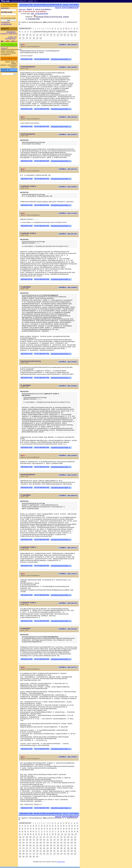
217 (54, 35)
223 (75, 35)
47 (33, 829)
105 (76, 834)
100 (59, 834)
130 (44, 840)
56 (58, 829)
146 (41, 843)
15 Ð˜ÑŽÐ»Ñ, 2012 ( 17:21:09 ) (68, 213)
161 (34, 845)
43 (22, 829)
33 (55, 826)
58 (64, 829)
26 (36, 826)
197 (41, 851)
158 (23, 845)
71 (39, 831)
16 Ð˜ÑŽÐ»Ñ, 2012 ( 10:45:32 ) (68, 386)
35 (61, 826)
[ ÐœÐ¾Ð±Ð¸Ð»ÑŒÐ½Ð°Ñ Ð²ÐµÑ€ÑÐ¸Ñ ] (24, 1)
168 (58, 845)
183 (51, 848)
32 (53, 826)
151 (58, 843)
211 (34, 35)
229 (37, 38)
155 (72, 843)
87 (22, 834)
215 (48, 35)
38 (69, 826)
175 (23, 848)
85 (77, 831)
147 (44, 843)
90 (31, 834)
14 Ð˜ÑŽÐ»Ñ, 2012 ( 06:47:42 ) (68, 169)
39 (72, 826)
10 (52, 28)
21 (22, 32)
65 (22, 831)
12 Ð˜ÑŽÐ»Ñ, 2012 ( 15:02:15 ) (68, 45)
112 (41, 837)
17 (72, 28)
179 (37, 848)
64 (20, 831)
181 (44, 848)
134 (58, 840)
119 (65, 837)
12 (58, 28)
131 (48, 840)
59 (66, 829)
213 (41, 35)
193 (27, 851)
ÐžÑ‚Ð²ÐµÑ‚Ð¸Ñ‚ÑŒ (26, 5)
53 (50, 829)
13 (61, 28)
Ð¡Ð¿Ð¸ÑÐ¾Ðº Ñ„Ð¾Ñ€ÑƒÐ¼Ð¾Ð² (67, 8)
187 (65, 848)
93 (39, 834)
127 (34, 840)
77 (55, 831)
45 (28, 829)
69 (33, 831)
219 (61, 35)
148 (48, 843)
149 (51, 843)
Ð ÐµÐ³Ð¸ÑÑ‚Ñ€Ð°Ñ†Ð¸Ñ (9, 34)
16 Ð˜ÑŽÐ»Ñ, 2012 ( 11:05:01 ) (68, 475)
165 (48, 845)
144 (34, 843)
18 (74, 28)
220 (65, 35)
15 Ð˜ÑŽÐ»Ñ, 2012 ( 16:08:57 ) (68, 187)
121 (72, 837)
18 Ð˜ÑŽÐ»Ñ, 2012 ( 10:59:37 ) (68, 757)
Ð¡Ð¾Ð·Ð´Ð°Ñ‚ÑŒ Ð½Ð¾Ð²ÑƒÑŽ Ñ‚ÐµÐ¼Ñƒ (48, 5)
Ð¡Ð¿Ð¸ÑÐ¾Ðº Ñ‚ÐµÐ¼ (71, 5)
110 (34, 837)
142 (27, 843)
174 (20, 848)
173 (75, 845)
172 (72, 845)
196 (37, 851)
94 (42, 834)
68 (31, 831)
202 (58, 851)
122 (75, 837)
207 (20, 35)
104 (72, 834)
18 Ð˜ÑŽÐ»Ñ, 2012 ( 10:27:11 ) (68, 667)
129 (41, 840)
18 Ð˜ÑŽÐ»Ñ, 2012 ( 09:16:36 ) (68, 629)
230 (41, 38)
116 (54, 837)
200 (51, 851)
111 (37, 837)
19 (77, 28)
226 (27, 38)
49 (39, 829)
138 (72, 840)
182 (48, 848)
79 (61, 831)
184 (54, 848)
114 (48, 837)
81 (66, 831)
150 (54, 843)
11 (55, 28)
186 (61, 848)
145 (37, 843)
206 (72, 851)
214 (44, 35)
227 (30, 38)
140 (20, 843)
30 (47, 826)
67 (28, 831)
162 (37, 845)
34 (58, 826)
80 (64, 831)
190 (75, 848)
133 (54, 840)
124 (23, 840)
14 (63, 28)
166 (51, 845)
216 (51, 35)
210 (30, 35)
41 (77, 826)
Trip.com (3, 48)
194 (30, 851)
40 (75, 826)
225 (23, 38)
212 (37, 35)
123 (20, 840)
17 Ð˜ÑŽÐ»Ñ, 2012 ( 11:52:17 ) (68, 574)
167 (54, 845)
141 (23, 843)
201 (54, 851)
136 (65, 840)
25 (33, 826)
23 (28, 32)
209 (27, 35)
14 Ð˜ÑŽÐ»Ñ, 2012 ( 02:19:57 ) (68, 135)
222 (72, 35)
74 (47, 831)
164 (44, 845)
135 (61, 840)
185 (58, 848)
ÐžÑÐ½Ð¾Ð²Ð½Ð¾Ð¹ (40, 14)
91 (33, 834)
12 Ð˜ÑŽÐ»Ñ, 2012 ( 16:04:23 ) (68, 67)
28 (42, 826)
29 (44, 826)
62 (75, 829)
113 (44, 837)
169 (61, 845)
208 (23, 35)
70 (36, 831)
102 (65, 834)
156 (75, 843)
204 (65, 851)
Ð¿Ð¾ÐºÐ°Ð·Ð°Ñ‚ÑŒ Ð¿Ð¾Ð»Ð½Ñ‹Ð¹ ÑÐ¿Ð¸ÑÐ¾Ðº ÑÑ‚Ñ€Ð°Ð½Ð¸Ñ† (55, 32)
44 (25, 829)
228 (34, 38)
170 (65, 845)
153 (65, 843)
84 (75, 831)
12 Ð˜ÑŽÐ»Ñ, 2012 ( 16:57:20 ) (68, 117)
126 (30, 840)
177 (30, 848)
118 (61, 837)
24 (31, 32)
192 (23, 851)
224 (20, 38)
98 (53, 834)
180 (41, 848)
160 (30, 845)
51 (44, 829)
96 (47, 834)
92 (36, 834)
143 (30, 843)
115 (51, 837)
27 (39, 826)
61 (72, 829)
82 (69, 831)
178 (34, 848)
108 (27, 837)
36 (64, 826)
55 (55, 829)
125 (27, 840)
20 (20, 32)
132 (51, 840)
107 (23, 837)
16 (69, 28)
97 (50, 834)
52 (47, 829)
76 (53, 831)
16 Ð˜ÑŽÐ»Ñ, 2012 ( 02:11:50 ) (68, 234)
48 (36, 829)
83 (72, 831)
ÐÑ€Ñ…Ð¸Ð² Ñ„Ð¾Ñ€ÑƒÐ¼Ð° (11, 38)
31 (50, 826)
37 (66, 826)
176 (27, 848)
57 (61, 829)
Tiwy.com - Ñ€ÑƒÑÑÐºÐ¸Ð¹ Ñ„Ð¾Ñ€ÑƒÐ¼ (35, 9)
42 (20, 829)
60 (69, 829)
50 (42, 829)
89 (28, 834)
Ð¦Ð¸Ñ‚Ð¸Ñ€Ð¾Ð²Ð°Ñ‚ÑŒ (42, 59)
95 (44, 834)
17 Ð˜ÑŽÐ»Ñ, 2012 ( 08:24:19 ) (68, 496)
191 (20, 851)
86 (20, 834)
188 (68, 848)
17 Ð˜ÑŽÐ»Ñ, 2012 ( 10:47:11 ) (68, 548)
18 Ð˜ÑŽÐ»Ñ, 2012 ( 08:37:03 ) (68, 603)
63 (77, 829)
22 (25, 32)
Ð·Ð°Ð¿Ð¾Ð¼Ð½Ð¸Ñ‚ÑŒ (8, 18)
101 (62, 834)
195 (34, 851)
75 (50, 831)
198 (44, 851)
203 (61, 851)
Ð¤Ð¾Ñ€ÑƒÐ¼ (11, 32)
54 (53, 829)
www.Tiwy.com (61, 862)
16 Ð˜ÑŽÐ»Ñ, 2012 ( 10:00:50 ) (68, 287)
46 (31, 829)
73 (44, 831)
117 (58, 837)
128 (37, 840)
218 (58, 35)
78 (58, 831)
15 (66, 28)
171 (68, 845)
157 (20, 845)
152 (61, 843)
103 (69, 834)
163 (41, 845)
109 (30, 837)
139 (75, 840)
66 (25, 831)
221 (68, 35)
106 (20, 837)
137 (68, 840)
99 (55, 834)
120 (68, 837)
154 (68, 843)
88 (25, 834)
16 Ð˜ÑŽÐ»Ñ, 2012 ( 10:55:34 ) (68, 456)
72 (42, 831)
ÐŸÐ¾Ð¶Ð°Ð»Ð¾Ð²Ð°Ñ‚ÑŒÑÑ (61, 59)
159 (27, 845)
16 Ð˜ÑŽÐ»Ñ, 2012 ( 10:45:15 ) (68, 362)
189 (72, 848)
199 (48, 851)
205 (68, 851)
